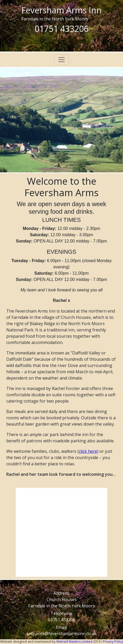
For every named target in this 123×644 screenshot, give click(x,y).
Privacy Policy (113, 642)
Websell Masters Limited (75, 642)
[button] (9, 120)
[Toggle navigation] (61, 60)
